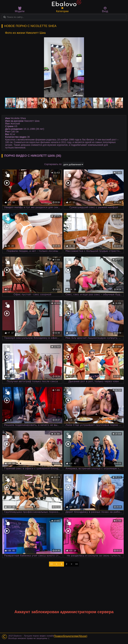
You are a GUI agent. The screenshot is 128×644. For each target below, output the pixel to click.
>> (76, 564)
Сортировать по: (53, 164)
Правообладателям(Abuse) (71, 636)
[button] (120, 40)
